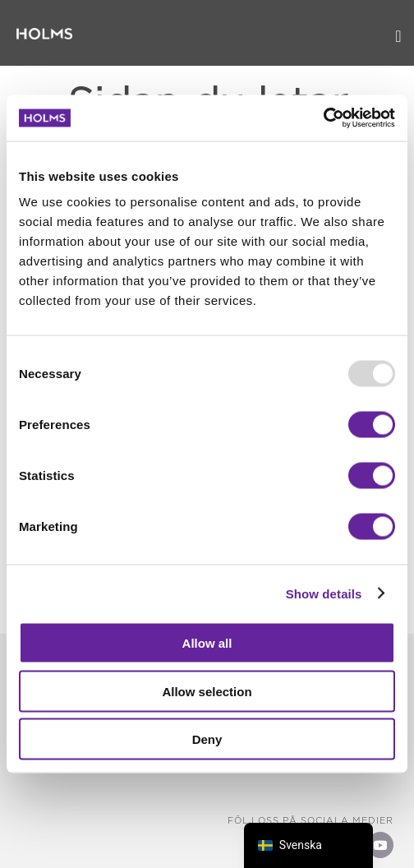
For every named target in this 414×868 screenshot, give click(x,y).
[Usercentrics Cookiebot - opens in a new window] (323, 118)
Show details (324, 593)
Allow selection (207, 691)
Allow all (207, 643)
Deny (207, 739)
